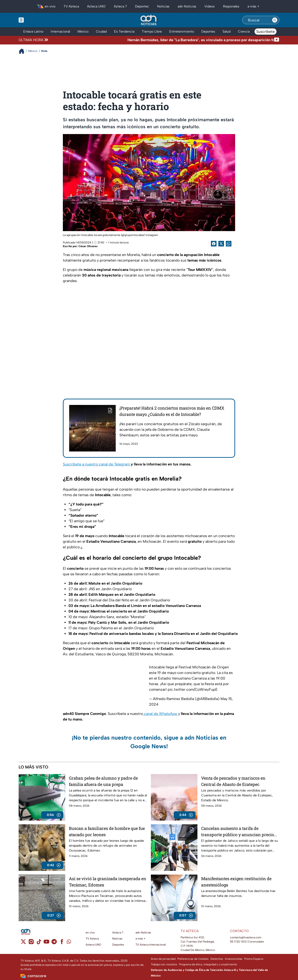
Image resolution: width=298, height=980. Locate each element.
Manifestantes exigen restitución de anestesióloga (236, 882)
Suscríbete (266, 32)
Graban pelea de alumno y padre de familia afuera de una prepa (103, 781)
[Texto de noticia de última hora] (161, 40)
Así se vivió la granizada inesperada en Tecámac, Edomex (108, 882)
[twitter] (23, 943)
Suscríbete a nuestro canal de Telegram (97, 464)
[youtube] (46, 943)
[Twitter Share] (221, 244)
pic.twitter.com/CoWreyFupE (193, 689)
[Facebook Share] (214, 244)
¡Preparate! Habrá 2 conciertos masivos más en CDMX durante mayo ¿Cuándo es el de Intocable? (172, 411)
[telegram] (54, 943)
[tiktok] (39, 943)
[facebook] (62, 943)
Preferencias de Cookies (193, 959)
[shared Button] (229, 244)
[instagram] (31, 943)
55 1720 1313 (238, 942)
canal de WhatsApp (161, 714)
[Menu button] (37, 20)
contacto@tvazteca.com (246, 937)
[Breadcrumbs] (23, 51)
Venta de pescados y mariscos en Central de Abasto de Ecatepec (233, 781)
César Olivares (88, 246)
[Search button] (275, 20)
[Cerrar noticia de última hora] (277, 40)
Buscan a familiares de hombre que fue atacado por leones (107, 831)
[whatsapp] (69, 943)
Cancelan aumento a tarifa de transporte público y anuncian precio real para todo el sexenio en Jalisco (238, 831)
